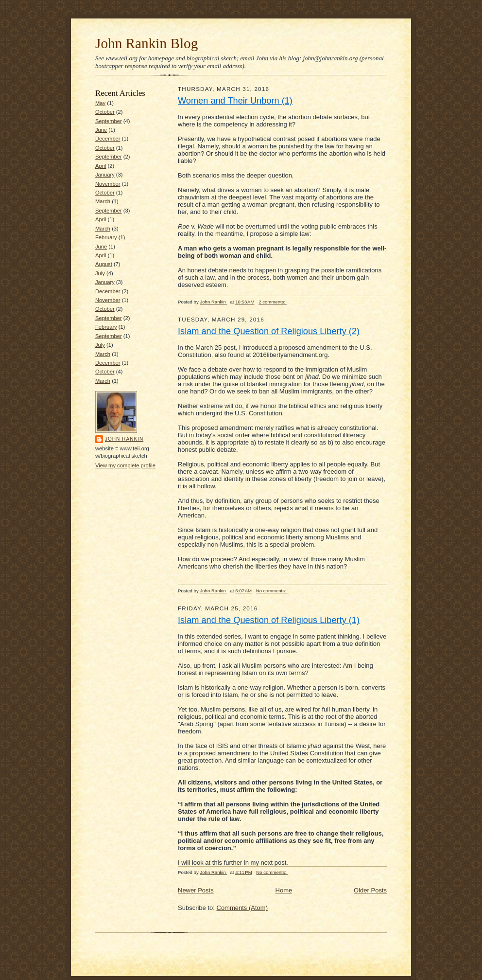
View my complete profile (125, 465)
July (100, 273)
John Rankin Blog (146, 43)
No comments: (272, 591)
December (108, 139)
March (103, 201)
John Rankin (124, 439)
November (108, 184)
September (109, 121)
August (104, 264)
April (101, 166)
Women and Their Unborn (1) (235, 101)
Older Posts (370, 890)
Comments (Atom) (242, 908)
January (105, 175)
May (100, 103)
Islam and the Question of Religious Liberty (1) (269, 620)
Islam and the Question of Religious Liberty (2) (269, 331)
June (101, 130)
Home (284, 890)
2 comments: (273, 302)
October (105, 112)
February (106, 237)
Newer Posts (196, 890)
